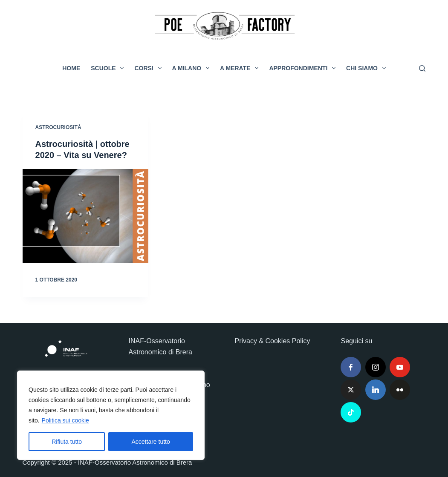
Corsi (149, 68)
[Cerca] (422, 68)
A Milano (193, 68)
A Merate (241, 68)
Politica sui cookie (65, 420)
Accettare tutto (151, 442)
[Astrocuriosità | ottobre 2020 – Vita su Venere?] (85, 216)
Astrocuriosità (58, 127)
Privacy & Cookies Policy (272, 341)
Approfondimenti (304, 68)
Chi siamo (368, 68)
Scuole (109, 68)
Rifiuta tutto (67, 442)
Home (71, 68)
